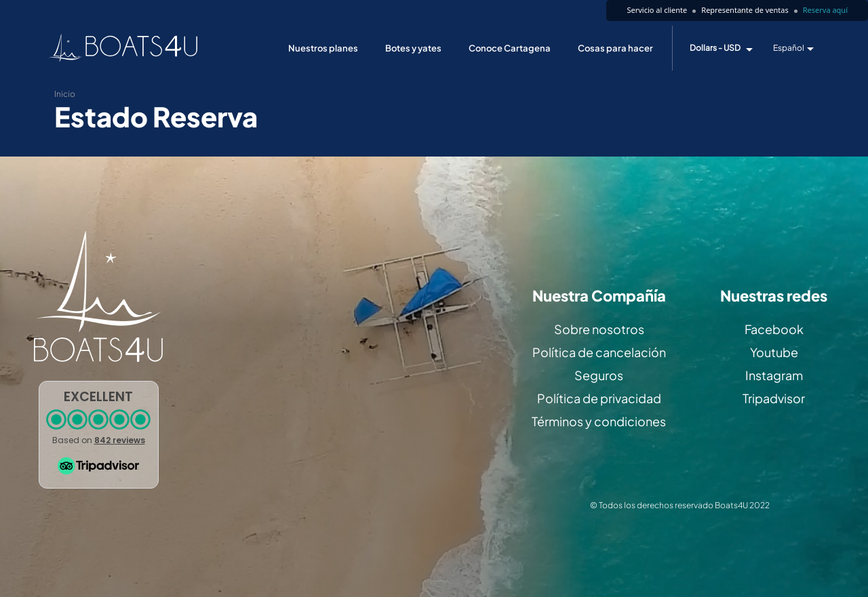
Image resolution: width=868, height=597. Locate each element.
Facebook (774, 329)
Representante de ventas (745, 10)
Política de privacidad (599, 398)
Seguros (599, 375)
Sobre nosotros (599, 329)
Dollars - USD (715, 48)
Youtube (774, 352)
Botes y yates (413, 48)
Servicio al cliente (657, 10)
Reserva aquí (825, 10)
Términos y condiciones (599, 421)
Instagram (774, 375)
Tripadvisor (774, 398)
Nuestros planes (323, 48)
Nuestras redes (774, 296)
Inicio (65, 94)
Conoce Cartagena (510, 48)
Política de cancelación (599, 352)
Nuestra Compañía (599, 296)
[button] (99, 435)
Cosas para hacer (615, 48)
